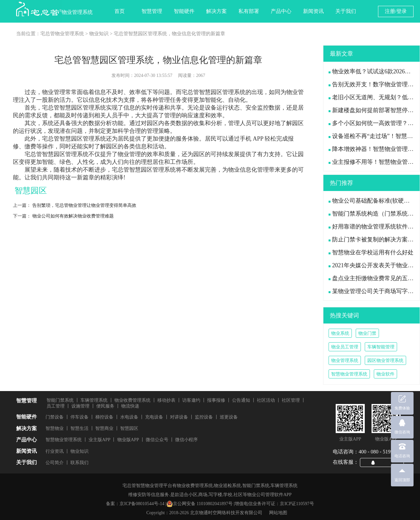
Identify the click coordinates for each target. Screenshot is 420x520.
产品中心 (281, 11)
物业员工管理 (345, 347)
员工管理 (56, 406)
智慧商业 (104, 428)
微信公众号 (157, 440)
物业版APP (128, 440)
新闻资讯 (313, 11)
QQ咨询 (384, 462)
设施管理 (80, 406)
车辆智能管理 (381, 347)
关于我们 (346, 11)
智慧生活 (79, 428)
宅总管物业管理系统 (62, 34)
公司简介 (55, 463)
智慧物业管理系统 (349, 374)
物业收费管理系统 (132, 400)
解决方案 (216, 11)
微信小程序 (186, 440)
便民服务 (105, 406)
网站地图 (278, 513)
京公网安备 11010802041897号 (199, 504)
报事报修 (216, 400)
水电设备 (129, 417)
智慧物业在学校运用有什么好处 (371, 252)
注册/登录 (396, 11)
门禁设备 (55, 417)
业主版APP (100, 440)
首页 (120, 11)
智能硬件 (184, 11)
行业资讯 (55, 451)
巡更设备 (229, 417)
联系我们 (79, 463)
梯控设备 (104, 417)
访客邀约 (191, 400)
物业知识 (99, 34)
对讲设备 (179, 417)
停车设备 (79, 417)
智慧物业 (55, 428)
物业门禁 (367, 333)
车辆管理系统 (94, 400)
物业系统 (340, 333)
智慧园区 (129, 428)
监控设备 (204, 417)
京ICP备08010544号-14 (142, 504)
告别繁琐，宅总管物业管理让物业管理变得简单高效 (84, 205)
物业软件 (385, 374)
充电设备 (154, 417)
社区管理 (291, 400)
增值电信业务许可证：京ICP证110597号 (274, 504)
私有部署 (249, 11)
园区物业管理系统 (385, 361)
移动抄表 (166, 400)
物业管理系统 (345, 361)
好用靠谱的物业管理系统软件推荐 (374, 227)
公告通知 (241, 400)
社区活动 (266, 400)
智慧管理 (152, 11)
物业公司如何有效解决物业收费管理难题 (73, 216)
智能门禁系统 (60, 400)
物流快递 (130, 406)
